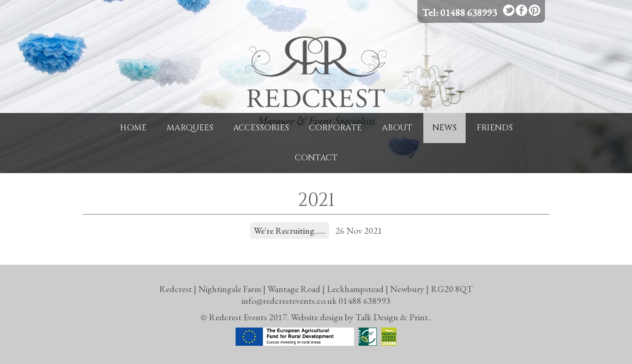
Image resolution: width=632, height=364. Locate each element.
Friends (495, 128)
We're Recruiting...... (290, 231)
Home (133, 128)
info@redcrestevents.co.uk (289, 301)
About (397, 128)
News (444, 128)
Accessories (261, 128)
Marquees (190, 128)
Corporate (335, 128)
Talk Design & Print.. (393, 317)
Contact (316, 158)
